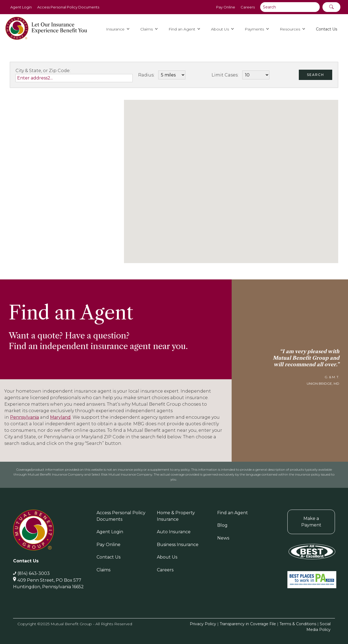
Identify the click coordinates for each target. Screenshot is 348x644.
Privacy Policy (203, 624)
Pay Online (226, 7)
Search (316, 75)
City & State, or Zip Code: (43, 71)
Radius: (146, 75)
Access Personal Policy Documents (68, 7)
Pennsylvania (24, 417)
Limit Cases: (225, 75)
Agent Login (21, 7)
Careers (248, 7)
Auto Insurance (174, 532)
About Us (167, 557)
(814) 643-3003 (34, 573)
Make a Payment (311, 522)
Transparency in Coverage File (248, 624)
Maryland (60, 417)
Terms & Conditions (298, 624)
